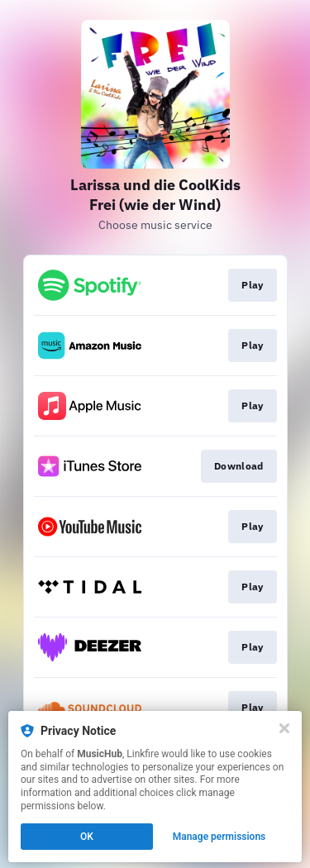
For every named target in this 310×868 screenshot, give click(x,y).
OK (87, 837)
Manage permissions (219, 837)
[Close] (284, 728)
